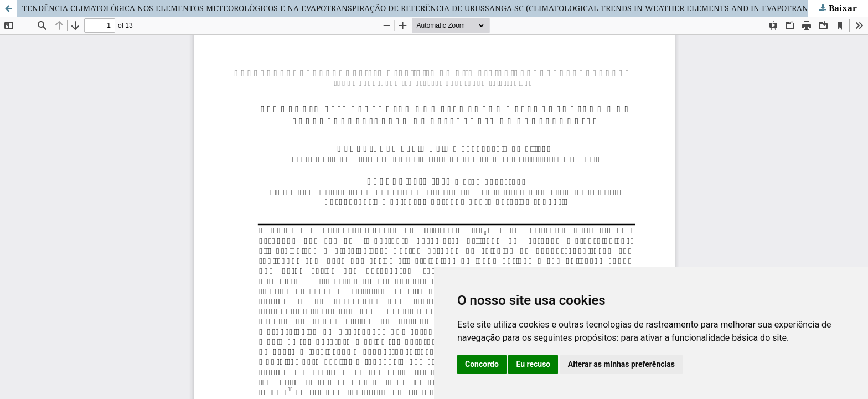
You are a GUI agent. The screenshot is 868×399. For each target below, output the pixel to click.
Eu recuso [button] (533, 364)
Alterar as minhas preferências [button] (621, 364)
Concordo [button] (482, 364)
